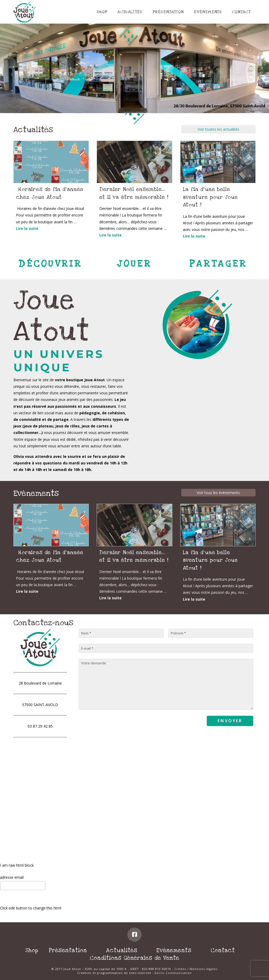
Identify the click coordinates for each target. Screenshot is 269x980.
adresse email (12, 877)
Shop (32, 950)
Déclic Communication (173, 973)
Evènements (174, 950)
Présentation (68, 950)
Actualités (122, 950)
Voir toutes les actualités (218, 129)
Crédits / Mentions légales (196, 969)
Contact (223, 950)
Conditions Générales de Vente (134, 958)
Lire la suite (27, 228)
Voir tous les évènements (218, 493)
